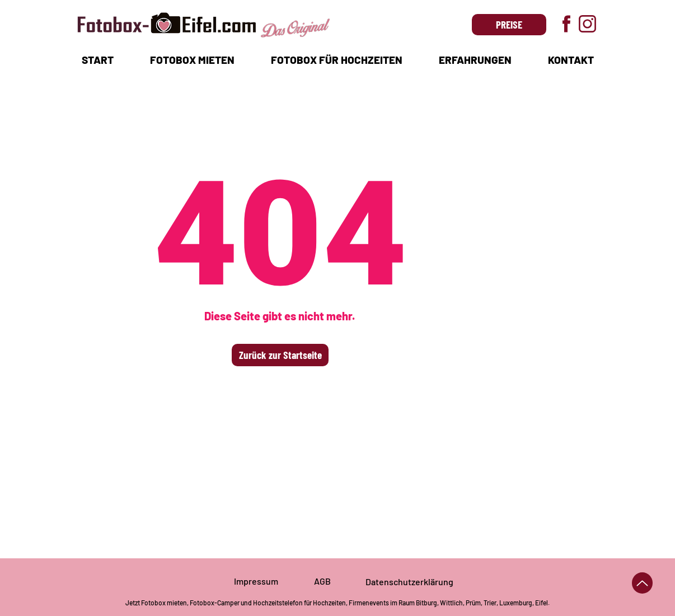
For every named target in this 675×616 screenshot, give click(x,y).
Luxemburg (516, 603)
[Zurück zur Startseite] (280, 355)
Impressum (256, 581)
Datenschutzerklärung (409, 582)
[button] (192, 60)
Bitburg (426, 603)
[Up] (642, 583)
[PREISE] (509, 25)
